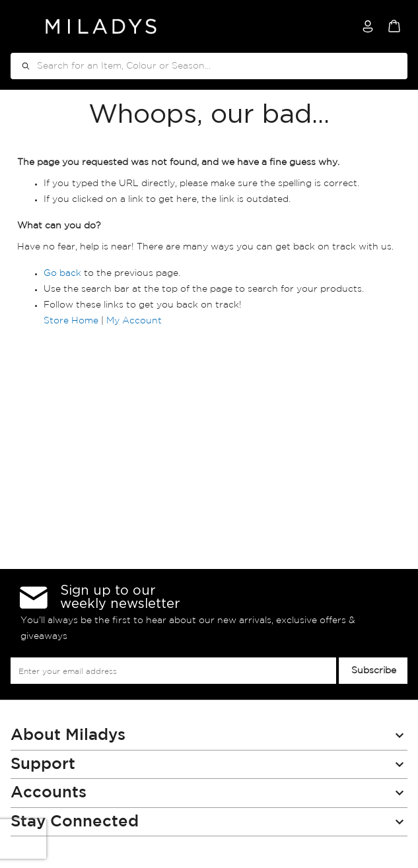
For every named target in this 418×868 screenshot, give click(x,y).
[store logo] (101, 26)
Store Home (71, 321)
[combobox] (209, 66)
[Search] (21, 66)
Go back (62, 273)
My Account (134, 321)
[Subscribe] (373, 671)
